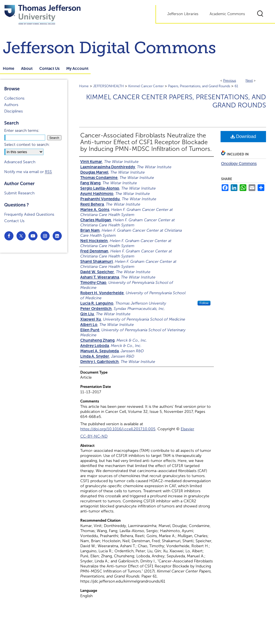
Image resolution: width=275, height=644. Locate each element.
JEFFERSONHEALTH (108, 86)
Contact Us (14, 221)
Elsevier (187, 429)
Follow (204, 303)
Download (243, 136)
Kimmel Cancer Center (146, 86)
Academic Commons (227, 14)
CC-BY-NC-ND (94, 436)
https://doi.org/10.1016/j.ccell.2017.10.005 (118, 429)
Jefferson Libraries (183, 14)
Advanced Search (20, 162)
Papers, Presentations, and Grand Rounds (199, 86)
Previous (230, 81)
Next (249, 81)
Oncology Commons (239, 164)
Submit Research (19, 193)
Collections (14, 98)
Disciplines (13, 111)
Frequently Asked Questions (29, 214)
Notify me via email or (28, 172)
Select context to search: (27, 145)
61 (236, 86)
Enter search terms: (22, 131)
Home (84, 86)
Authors (11, 105)
